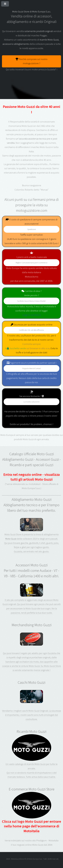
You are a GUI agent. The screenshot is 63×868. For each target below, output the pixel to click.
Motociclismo (32, 277)
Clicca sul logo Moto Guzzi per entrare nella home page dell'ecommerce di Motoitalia (31, 813)
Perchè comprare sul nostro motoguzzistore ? (31, 61)
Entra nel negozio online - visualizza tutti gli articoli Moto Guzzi (32, 477)
